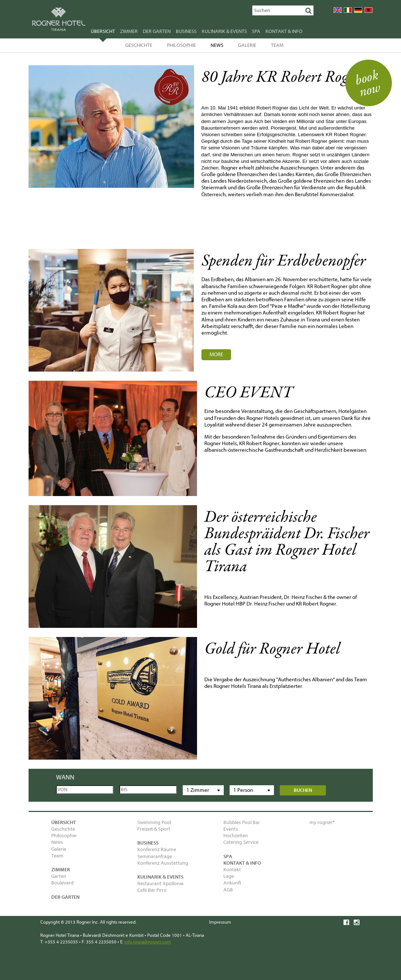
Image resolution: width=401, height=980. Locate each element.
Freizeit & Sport (154, 829)
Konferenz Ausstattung (163, 863)
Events (231, 829)
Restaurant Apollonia (160, 884)
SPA (256, 31)
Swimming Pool (154, 822)
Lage (229, 876)
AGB (228, 890)
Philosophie (181, 45)
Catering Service (241, 842)
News (217, 45)
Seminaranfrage (155, 856)
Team (277, 45)
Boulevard (62, 883)
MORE (216, 355)
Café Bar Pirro (152, 890)
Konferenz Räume (157, 849)
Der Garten (157, 31)
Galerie (247, 45)
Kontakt (232, 870)
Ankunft (232, 883)
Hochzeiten (236, 836)
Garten (59, 876)
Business (186, 31)
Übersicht (103, 32)
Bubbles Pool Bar (242, 822)
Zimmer (129, 31)
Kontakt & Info (284, 31)
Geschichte (139, 45)
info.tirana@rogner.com (148, 942)
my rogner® (322, 822)
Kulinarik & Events (224, 31)
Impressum (220, 922)
